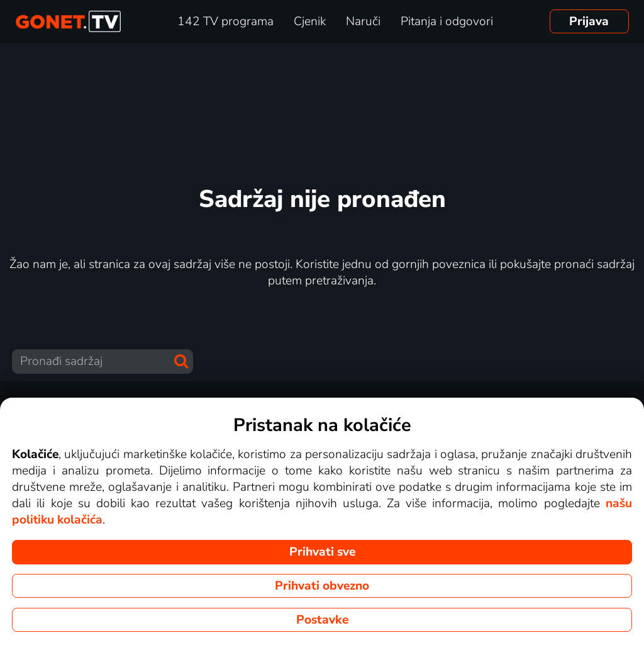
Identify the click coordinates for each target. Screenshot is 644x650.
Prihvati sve (322, 552)
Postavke (322, 620)
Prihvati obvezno (322, 586)
